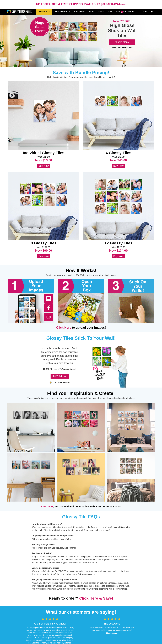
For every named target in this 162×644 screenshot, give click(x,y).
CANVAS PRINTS (62, 12)
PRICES (101, 12)
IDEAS (91, 12)
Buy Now (44, 166)
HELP (110, 12)
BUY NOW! (60, 376)
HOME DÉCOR (79, 12)
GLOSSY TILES (44, 12)
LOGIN (144, 12)
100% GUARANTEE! (126, 12)
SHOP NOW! (122, 42)
